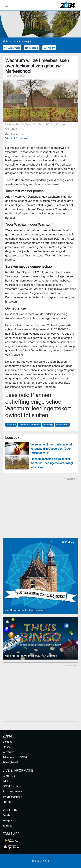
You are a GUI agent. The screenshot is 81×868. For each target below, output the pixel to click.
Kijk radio (32, 48)
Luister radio (12, 48)
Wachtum (11, 425)
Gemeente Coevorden (30, 425)
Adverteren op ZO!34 (15, 757)
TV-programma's (12, 797)
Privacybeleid (10, 762)
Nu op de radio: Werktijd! (17, 41)
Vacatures (8, 752)
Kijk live (7, 781)
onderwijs (48, 425)
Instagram (8, 820)
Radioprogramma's (13, 791)
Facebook (8, 815)
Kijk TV (49, 48)
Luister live (9, 776)
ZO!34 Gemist (11, 786)
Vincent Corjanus (16, 138)
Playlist (7, 802)
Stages (7, 747)
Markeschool (62, 425)
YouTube (7, 826)
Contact (7, 742)
